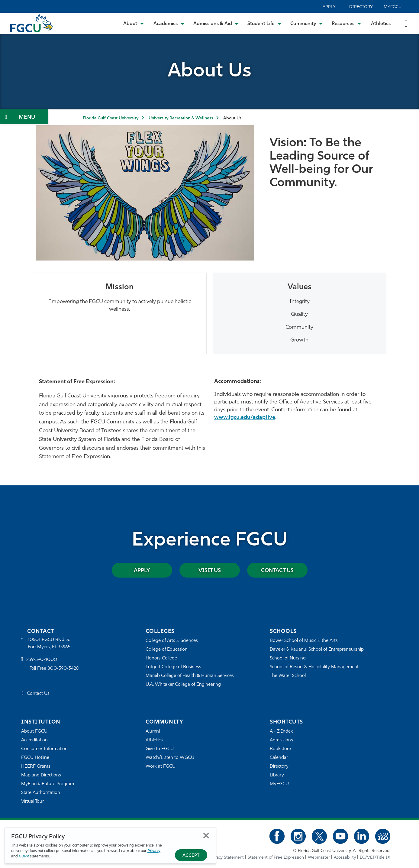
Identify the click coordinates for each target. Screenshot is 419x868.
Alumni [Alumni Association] (153, 732)
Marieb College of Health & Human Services (190, 676)
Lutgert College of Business (174, 667)
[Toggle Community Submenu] (307, 23)
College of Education (167, 650)
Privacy (154, 851)
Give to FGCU (160, 749)
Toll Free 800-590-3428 (54, 669)
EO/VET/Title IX (375, 857)
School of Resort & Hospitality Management (314, 667)
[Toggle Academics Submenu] (169, 23)
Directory (361, 7)
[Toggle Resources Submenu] (346, 23)
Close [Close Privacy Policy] (206, 836)
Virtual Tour (33, 802)
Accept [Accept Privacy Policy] (191, 856)
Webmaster (319, 857)
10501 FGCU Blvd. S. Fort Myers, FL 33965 (49, 644)
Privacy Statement (227, 857)
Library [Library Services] (277, 775)
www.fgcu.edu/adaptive (245, 418)
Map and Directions (41, 775)
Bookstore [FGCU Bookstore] (280, 749)
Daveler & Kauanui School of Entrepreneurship (317, 650)
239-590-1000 (42, 660)
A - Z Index (281, 732)
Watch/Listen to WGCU (170, 758)
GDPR (24, 856)
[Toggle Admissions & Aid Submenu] (216, 23)
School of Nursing (288, 658)
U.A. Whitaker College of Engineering (183, 685)
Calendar (279, 758)
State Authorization (41, 793)
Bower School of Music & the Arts (304, 641)
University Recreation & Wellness (181, 118)
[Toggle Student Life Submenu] (264, 23)
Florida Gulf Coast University (111, 118)
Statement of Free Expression (276, 857)
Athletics (381, 24)
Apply (329, 7)
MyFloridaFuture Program (48, 784)
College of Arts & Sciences (172, 641)
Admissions (281, 740)
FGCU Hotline (35, 758)
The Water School (288, 676)
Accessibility (345, 857)
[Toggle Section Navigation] (24, 117)
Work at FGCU (161, 767)
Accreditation (34, 740)
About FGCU (34, 732)
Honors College (161, 658)
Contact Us (277, 570)
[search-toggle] (406, 23)
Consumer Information (45, 749)
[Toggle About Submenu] (134, 23)
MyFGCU (393, 7)
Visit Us (210, 570)
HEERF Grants (36, 767)
